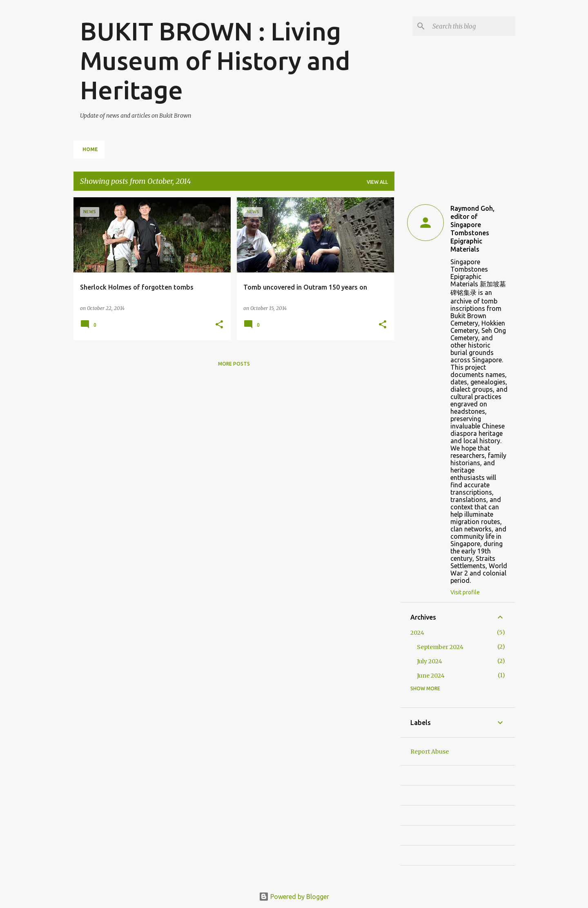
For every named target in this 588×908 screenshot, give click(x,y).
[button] (219, 325)
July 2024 (430, 661)
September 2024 (440, 647)
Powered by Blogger (294, 897)
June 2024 (431, 676)
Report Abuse (430, 752)
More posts (234, 364)
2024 (417, 633)
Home (90, 149)
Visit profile (465, 592)
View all (377, 182)
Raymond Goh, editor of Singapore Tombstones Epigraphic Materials (472, 229)
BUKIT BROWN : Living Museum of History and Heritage (215, 60)
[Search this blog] (472, 26)
